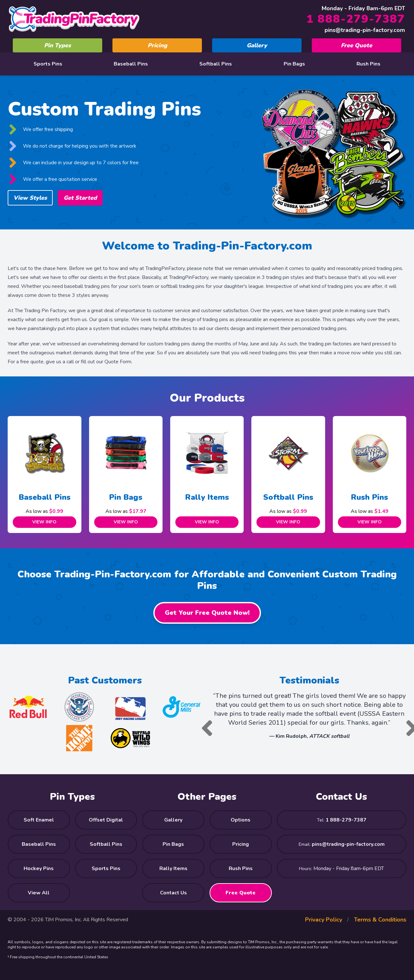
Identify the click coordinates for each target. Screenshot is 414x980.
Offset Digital (106, 820)
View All (39, 893)
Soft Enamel (39, 820)
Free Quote (356, 45)
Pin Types (57, 45)
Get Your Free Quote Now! (207, 613)
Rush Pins (368, 64)
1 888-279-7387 (356, 19)
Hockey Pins (39, 868)
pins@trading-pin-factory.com (365, 30)
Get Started (80, 198)
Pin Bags (294, 64)
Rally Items (207, 497)
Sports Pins (48, 64)
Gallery (257, 45)
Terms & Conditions (380, 920)
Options (241, 820)
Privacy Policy (324, 920)
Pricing (157, 45)
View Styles (30, 198)
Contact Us (173, 893)
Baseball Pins (131, 64)
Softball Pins (216, 64)
